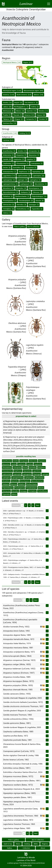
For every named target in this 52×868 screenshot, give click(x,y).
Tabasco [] (7, 119)
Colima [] (35, 107)
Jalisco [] (7, 107)
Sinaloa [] (7, 103)
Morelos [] (43, 111)
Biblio (36, 844)
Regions (45, 844)
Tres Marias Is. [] (31, 103)
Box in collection (33, 227)
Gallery (10, 848)
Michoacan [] (8, 111)
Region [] (28, 62)
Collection (26, 848)
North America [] (24, 95)
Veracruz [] (29, 115)
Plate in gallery (19, 227)
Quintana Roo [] (10, 123)
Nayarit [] (18, 103)
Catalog (27, 844)
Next (38, 505)
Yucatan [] (43, 119)
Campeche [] (31, 119)
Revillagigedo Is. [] (21, 107)
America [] (9, 95)
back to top (8, 844)
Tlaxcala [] (17, 115)
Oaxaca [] (41, 115)
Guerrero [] (31, 111)
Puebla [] (7, 115)
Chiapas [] (19, 119)
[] (12, 91)
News (18, 844)
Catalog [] (24, 133)
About (43, 848)
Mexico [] (38, 95)
